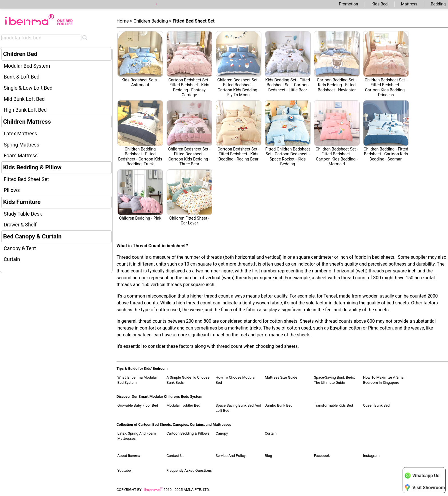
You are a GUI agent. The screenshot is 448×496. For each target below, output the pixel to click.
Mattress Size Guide (281, 377)
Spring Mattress (21, 145)
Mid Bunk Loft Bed (24, 99)
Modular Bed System (27, 66)
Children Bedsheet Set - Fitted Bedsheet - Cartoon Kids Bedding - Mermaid (337, 133)
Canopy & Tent (20, 248)
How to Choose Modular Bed (236, 380)
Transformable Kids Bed (334, 405)
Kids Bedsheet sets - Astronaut (140, 59)
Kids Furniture (22, 202)
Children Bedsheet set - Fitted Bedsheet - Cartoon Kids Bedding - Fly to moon (239, 64)
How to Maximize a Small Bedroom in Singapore (384, 380)
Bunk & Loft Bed (22, 77)
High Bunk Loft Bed (25, 110)
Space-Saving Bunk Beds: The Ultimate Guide (334, 380)
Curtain (12, 259)
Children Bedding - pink (140, 195)
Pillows (12, 190)
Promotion (348, 4)
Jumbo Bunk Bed (279, 405)
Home (123, 21)
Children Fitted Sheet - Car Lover (189, 197)
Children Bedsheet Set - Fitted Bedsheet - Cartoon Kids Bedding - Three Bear (189, 133)
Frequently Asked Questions (189, 470)
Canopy (222, 433)
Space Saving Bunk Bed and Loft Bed (238, 408)
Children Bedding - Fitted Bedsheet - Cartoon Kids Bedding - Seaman (386, 131)
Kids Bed (379, 4)
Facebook (322, 456)
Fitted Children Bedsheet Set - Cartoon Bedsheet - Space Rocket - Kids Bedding (288, 133)
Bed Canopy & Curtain (32, 236)
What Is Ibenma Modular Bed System (137, 380)
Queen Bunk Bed (376, 405)
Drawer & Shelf (20, 225)
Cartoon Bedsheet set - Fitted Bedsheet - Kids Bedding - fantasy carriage (189, 64)
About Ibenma (129, 456)
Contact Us (176, 456)
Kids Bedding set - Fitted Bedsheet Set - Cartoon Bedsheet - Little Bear (288, 62)
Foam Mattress (21, 156)
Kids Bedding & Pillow (32, 167)
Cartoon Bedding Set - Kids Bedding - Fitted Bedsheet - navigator (337, 62)
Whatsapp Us (422, 475)
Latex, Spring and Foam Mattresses (137, 436)
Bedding (438, 4)
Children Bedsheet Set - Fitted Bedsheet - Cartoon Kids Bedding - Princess (386, 64)
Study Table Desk (23, 214)
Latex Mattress (20, 134)
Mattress (409, 4)
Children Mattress (27, 122)
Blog (269, 456)
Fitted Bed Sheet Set (26, 179)
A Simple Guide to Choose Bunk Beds (188, 380)
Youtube (124, 470)
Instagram (371, 456)
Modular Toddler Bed (183, 405)
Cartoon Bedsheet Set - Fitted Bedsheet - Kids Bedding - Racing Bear (239, 131)
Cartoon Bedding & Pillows (188, 433)
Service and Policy (231, 456)
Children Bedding (151, 21)
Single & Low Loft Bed (28, 88)
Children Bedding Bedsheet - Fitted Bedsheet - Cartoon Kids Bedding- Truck (140, 133)
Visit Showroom (425, 487)
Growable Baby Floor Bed (138, 405)
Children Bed (20, 54)
